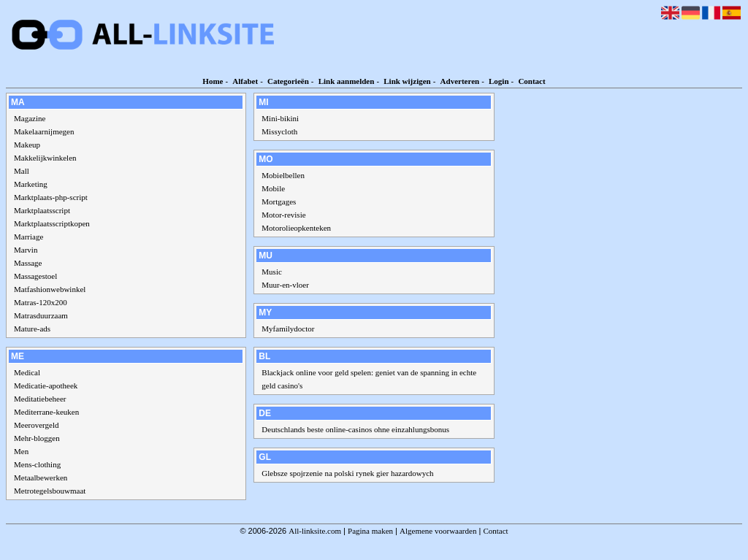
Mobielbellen (283, 175)
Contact (531, 81)
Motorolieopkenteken (296, 228)
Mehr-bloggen (37, 438)
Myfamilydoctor (288, 329)
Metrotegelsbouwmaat (50, 491)
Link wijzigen (407, 81)
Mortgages (279, 202)
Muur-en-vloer (285, 285)
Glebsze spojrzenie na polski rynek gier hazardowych (347, 473)
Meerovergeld (37, 425)
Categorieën (288, 81)
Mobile (273, 188)
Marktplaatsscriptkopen (52, 223)
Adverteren (460, 81)
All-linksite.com (315, 531)
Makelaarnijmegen (44, 131)
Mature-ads (32, 329)
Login (499, 81)
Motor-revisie (283, 215)
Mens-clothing (37, 464)
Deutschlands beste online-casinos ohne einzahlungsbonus (355, 429)
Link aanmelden (347, 81)
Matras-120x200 (41, 302)
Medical (27, 372)
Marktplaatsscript (42, 210)
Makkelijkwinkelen (45, 158)
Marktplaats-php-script (51, 197)
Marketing (31, 184)
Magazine (30, 118)
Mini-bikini (280, 118)
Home (213, 81)
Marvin (26, 250)
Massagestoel (35, 276)
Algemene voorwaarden (438, 531)
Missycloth (279, 131)
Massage (28, 263)
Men (21, 451)
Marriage (28, 237)
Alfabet (245, 81)
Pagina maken (370, 531)
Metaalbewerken (41, 477)
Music (272, 272)
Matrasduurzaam (41, 315)
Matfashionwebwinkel (50, 289)
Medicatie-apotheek (46, 386)
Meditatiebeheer (40, 399)
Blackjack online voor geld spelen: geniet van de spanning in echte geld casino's (369, 379)
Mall (22, 171)
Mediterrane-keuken (46, 412)
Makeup (27, 145)
